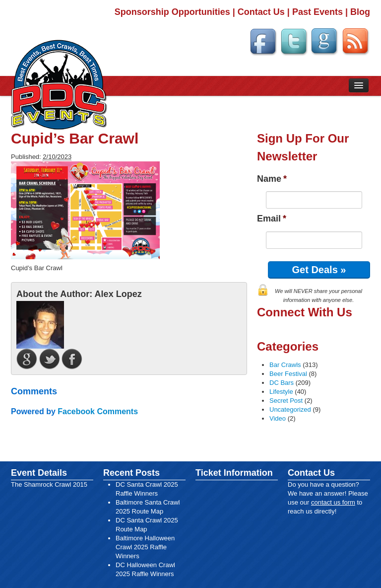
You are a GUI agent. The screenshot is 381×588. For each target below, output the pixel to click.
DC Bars (282, 383)
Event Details (39, 473)
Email (272, 219)
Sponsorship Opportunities (172, 12)
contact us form (333, 502)
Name (272, 179)
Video (278, 418)
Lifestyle (281, 392)
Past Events (317, 12)
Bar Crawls (285, 365)
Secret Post (286, 401)
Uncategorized (290, 409)
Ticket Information (234, 473)
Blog (360, 12)
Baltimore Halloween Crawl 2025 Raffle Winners (145, 547)
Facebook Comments (98, 411)
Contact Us (261, 12)
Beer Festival (288, 374)
